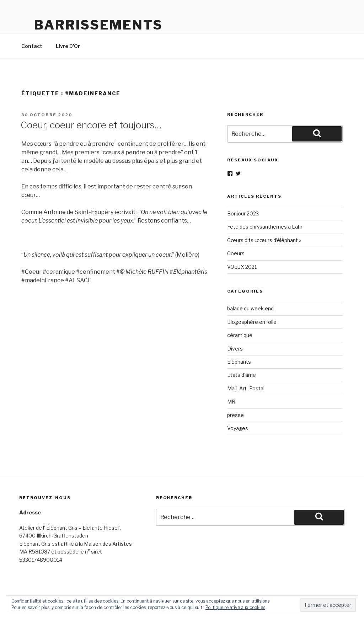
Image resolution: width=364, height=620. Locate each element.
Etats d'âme (242, 375)
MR (231, 402)
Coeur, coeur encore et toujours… (91, 125)
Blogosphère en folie (252, 322)
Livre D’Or (68, 46)
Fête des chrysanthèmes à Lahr (265, 227)
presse (235, 415)
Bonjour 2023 (243, 213)
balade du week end (250, 308)
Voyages (238, 428)
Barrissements (98, 25)
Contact (32, 46)
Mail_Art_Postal (246, 388)
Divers (235, 349)
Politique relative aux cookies (235, 607)
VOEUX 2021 (242, 267)
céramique (240, 335)
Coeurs (236, 253)
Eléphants (239, 362)
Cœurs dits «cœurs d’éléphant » (264, 240)
